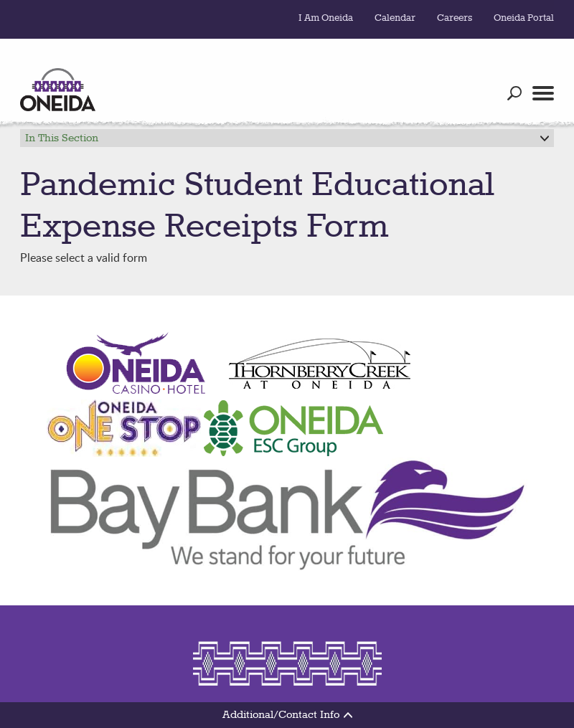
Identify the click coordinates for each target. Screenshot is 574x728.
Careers (455, 18)
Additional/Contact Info (287, 715)
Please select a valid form (287, 219)
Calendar (395, 18)
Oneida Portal (524, 18)
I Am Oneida (326, 18)
